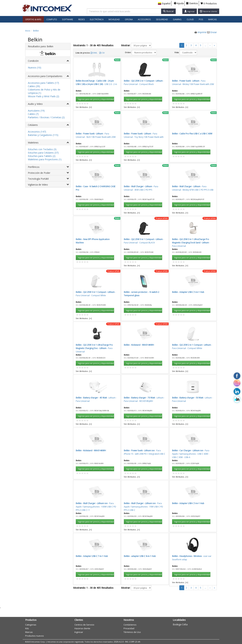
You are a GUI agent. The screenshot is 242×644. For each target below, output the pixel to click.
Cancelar (157, 206)
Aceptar (141, 206)
